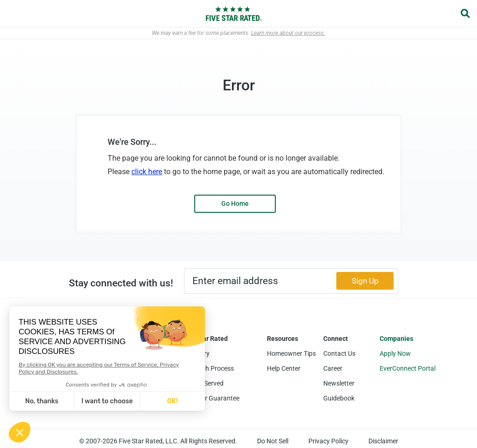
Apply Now (395, 353)
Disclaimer (383, 441)
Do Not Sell (273, 441)
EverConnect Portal (408, 368)
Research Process (208, 368)
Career (333, 368)
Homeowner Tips (291, 353)
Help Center (284, 368)
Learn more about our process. (288, 33)
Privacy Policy (328, 441)
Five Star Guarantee (211, 398)
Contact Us (339, 353)
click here (147, 172)
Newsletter (339, 383)
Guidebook (339, 398)
